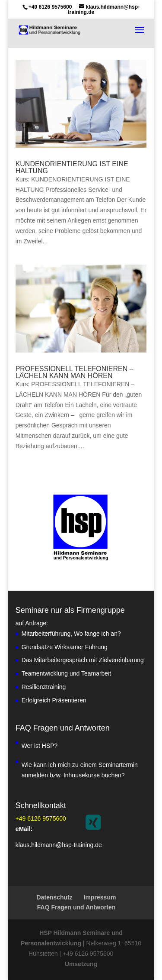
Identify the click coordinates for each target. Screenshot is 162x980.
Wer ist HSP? (40, 746)
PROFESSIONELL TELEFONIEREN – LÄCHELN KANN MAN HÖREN (75, 372)
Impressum (100, 897)
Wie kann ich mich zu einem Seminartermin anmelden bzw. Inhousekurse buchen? (80, 770)
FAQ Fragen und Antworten (76, 907)
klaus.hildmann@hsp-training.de (59, 845)
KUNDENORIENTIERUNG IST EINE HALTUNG (72, 167)
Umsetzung (81, 964)
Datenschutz (55, 897)
